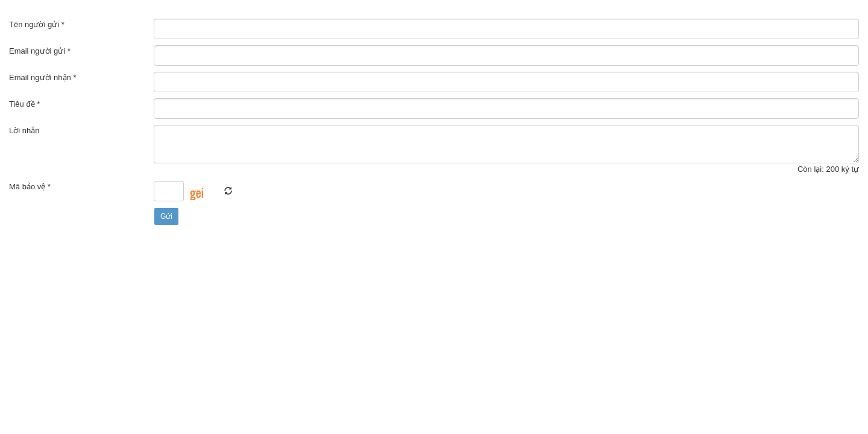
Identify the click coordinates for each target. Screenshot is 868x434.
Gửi (166, 216)
